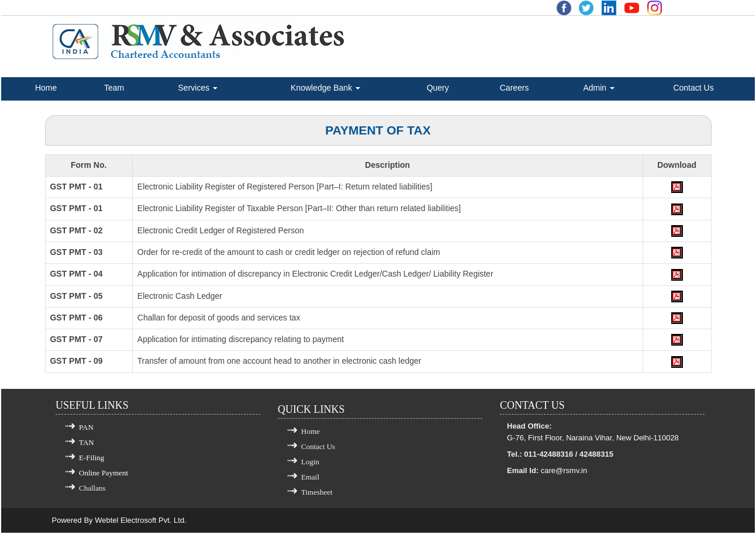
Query (438, 88)
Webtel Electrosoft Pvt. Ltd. (141, 525)
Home (46, 88)
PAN (86, 432)
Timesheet (317, 497)
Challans (92, 493)
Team (114, 88)
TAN (87, 448)
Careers (515, 88)
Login (310, 467)
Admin (599, 88)
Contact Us (693, 88)
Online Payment (103, 478)
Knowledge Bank (325, 88)
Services (198, 88)
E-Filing (92, 463)
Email (310, 482)
